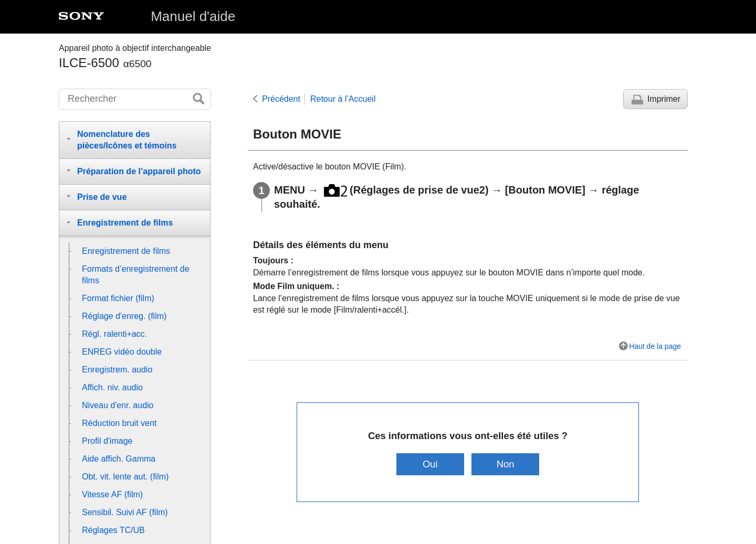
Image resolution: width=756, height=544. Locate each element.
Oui (430, 464)
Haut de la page (655, 346)
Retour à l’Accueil (343, 99)
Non (506, 464)
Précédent (281, 99)
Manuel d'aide (193, 16)
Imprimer (664, 99)
